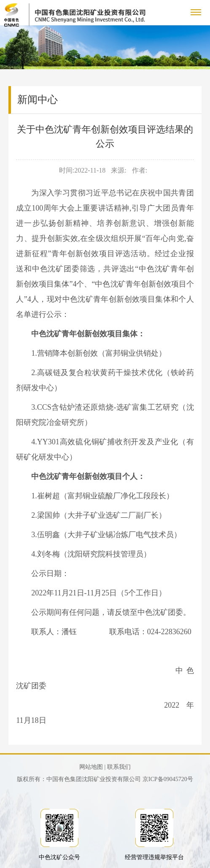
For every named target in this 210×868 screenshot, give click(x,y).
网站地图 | (92, 767)
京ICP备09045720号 (168, 779)
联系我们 (119, 767)
